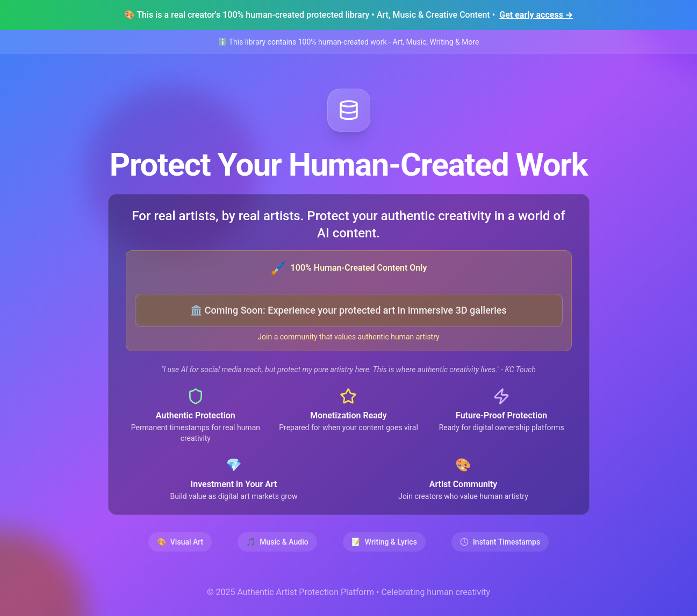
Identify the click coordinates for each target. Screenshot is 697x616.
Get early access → (536, 15)
